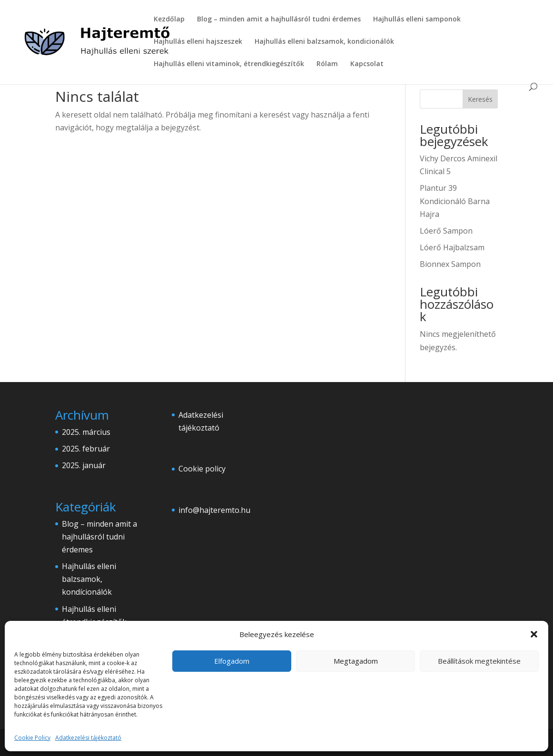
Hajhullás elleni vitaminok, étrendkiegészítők (229, 64)
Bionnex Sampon (450, 264)
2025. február (86, 449)
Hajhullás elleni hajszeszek (198, 42)
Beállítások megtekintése (479, 661)
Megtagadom (356, 661)
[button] (534, 634)
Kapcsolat (367, 64)
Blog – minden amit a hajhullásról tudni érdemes (279, 20)
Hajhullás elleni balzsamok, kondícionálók (89, 579)
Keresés (480, 99)
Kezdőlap (169, 20)
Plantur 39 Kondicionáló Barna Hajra (455, 201)
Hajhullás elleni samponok (417, 20)
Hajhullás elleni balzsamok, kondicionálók (324, 42)
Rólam (327, 64)
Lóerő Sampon (446, 231)
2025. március (86, 432)
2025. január (84, 465)
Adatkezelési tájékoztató (88, 738)
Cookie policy (202, 469)
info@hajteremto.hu (214, 510)
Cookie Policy (32, 738)
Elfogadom (232, 661)
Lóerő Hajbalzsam (452, 247)
